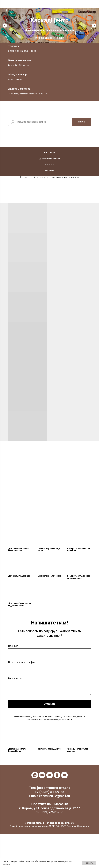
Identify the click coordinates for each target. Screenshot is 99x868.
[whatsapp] (35, 775)
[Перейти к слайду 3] (52, 39)
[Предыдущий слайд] (5, 26)
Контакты (49, 164)
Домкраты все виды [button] (49, 158)
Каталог (24, 177)
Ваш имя (13, 646)
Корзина (50, 170)
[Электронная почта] (42, 775)
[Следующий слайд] (94, 26)
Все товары (50, 152)
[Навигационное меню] (5, 4)
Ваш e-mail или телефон (22, 662)
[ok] (57, 775)
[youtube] (64, 775)
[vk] (50, 775)
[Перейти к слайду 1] (47, 39)
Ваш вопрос (15, 678)
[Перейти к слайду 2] (50, 39)
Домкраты (39, 177)
